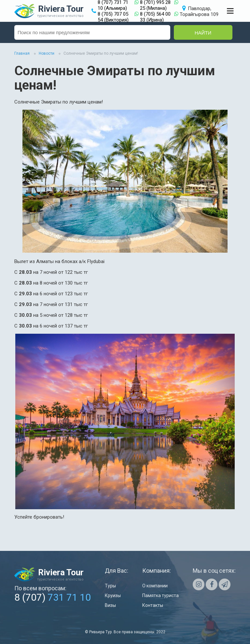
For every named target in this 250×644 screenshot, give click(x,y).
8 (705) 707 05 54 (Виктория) (113, 17)
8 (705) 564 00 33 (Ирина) (155, 17)
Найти (203, 33)
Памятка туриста (160, 595)
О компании (155, 586)
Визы (110, 605)
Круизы (113, 595)
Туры (110, 586)
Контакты (153, 605)
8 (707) (53, 597)
